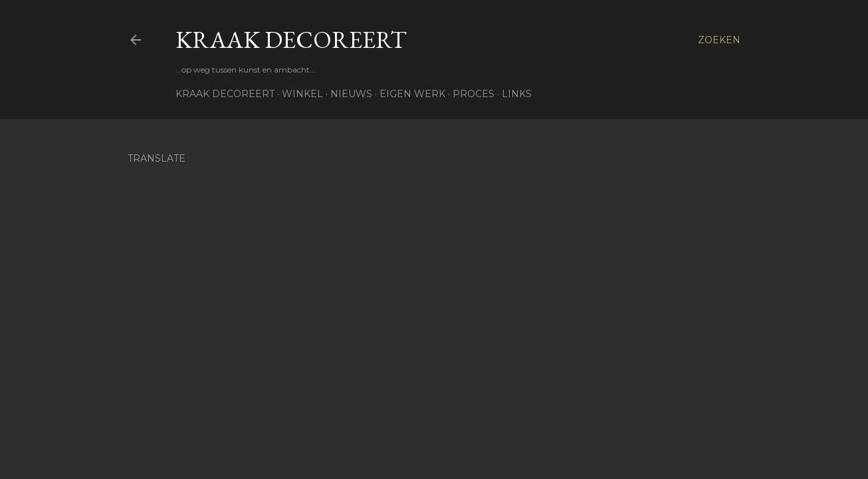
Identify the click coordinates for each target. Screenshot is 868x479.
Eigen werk (412, 94)
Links (517, 94)
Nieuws (351, 94)
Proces (474, 94)
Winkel (302, 94)
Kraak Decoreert (291, 40)
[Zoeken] (719, 40)
